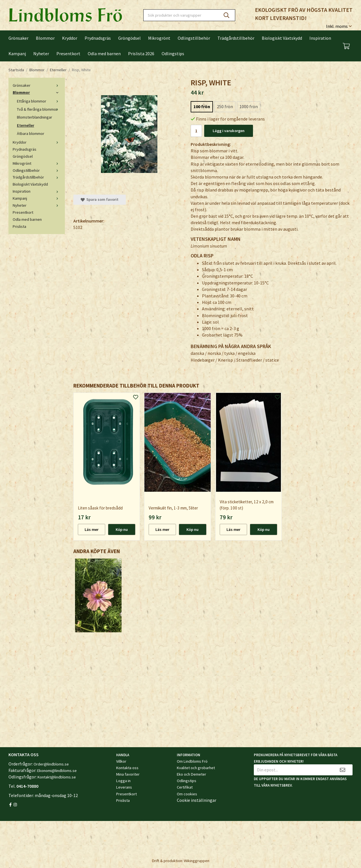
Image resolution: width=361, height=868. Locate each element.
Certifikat (185, 787)
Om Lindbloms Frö (192, 761)
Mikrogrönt (159, 38)
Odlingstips (173, 54)
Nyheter (41, 54)
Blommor (45, 38)
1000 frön (249, 106)
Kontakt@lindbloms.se (57, 777)
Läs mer (92, 529)
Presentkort (68, 54)
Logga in (123, 781)
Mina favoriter (128, 774)
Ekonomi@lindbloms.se (57, 771)
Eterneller (26, 125)
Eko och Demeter (191, 774)
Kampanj (17, 54)
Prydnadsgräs (98, 38)
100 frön (202, 106)
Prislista (19, 226)
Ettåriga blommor (39, 101)
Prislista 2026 (141, 54)
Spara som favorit (100, 199)
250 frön (225, 106)
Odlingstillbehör (194, 38)
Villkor (121, 761)
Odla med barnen (104, 54)
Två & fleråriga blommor (39, 109)
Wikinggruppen (197, 861)
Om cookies (187, 794)
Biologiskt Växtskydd (282, 38)
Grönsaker (18, 38)
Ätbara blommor (31, 133)
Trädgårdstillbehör (236, 38)
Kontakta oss (127, 768)
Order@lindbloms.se (51, 764)
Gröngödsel (129, 38)
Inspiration (320, 38)
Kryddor (70, 38)
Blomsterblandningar (35, 117)
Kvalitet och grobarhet (196, 768)
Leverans (124, 787)
